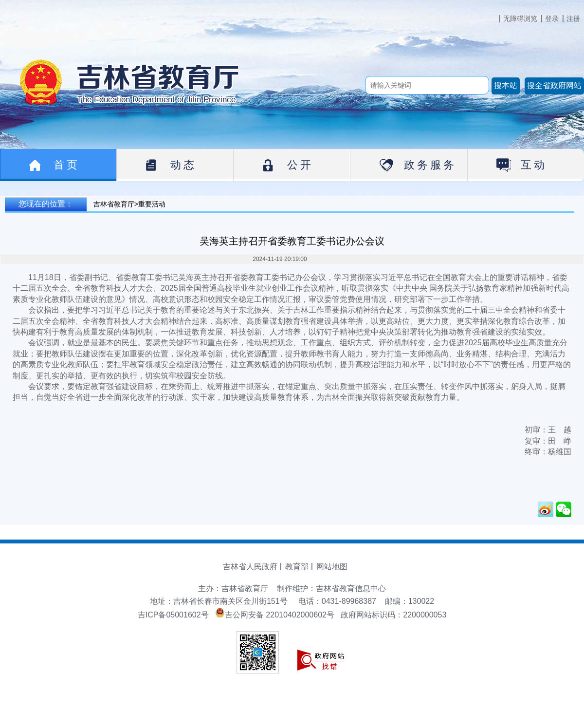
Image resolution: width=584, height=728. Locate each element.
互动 (534, 165)
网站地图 (332, 567)
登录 (552, 19)
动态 (183, 165)
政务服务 (430, 165)
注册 (573, 19)
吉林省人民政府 (250, 567)
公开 (300, 165)
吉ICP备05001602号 (173, 615)
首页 (67, 165)
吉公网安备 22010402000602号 (275, 615)
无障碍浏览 (520, 19)
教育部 (297, 567)
